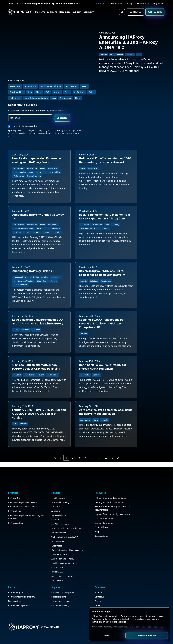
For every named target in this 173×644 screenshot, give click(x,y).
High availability (42, 580)
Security (39, 585)
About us (146, 563)
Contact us (100, 3)
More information (133, 627)
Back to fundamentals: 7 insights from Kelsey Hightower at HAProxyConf (31, 229)
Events (145, 572)
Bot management (43, 601)
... (99, 457)
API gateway (41, 572)
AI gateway (40, 576)
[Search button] (121, 12)
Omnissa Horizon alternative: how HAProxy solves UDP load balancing (140, 307)
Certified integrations (71, 600)
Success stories (69, 617)
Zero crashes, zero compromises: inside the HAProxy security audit (136, 384)
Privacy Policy (158, 112)
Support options (123, 567)
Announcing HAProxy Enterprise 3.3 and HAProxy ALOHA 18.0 (131, 44)
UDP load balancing (44, 567)
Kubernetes (41, 617)
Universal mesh (42, 613)
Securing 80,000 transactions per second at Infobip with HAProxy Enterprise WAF (86, 307)
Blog (129, 3)
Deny (117, 635)
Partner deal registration (100, 579)
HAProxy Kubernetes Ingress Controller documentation (71, 581)
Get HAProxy (155, 12)
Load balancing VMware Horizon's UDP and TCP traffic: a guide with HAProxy (32, 307)
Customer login (142, 3)
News (144, 580)
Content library (69, 609)
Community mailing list (126, 576)
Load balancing (42, 563)
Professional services (125, 572)
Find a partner (95, 575)
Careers (145, 576)
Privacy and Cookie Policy (115, 627)
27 (106, 457)
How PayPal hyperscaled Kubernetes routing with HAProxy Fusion (29, 140)
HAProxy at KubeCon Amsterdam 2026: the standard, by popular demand (86, 140)
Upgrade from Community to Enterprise (68, 592)
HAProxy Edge (15, 583)
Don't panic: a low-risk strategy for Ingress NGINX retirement (31, 384)
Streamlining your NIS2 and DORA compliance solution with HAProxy (137, 229)
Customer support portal (127, 563)
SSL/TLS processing (44, 589)
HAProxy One (15, 563)
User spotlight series (71, 604)
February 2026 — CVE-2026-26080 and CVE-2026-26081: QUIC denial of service (86, 384)
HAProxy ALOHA (16, 598)
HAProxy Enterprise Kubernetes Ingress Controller (17, 590)
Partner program (96, 563)
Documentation (116, 3)
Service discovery (43, 629)
